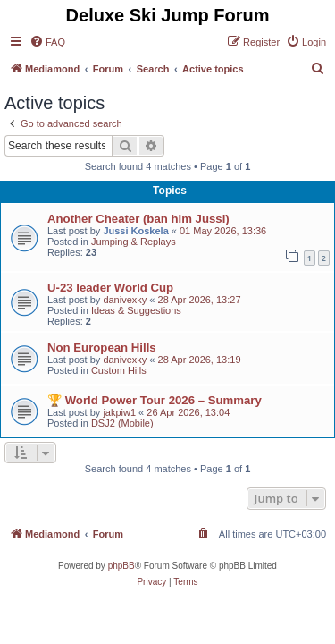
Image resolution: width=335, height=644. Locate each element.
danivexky (125, 300)
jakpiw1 (119, 412)
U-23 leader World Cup (110, 288)
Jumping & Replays (134, 241)
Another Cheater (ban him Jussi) (138, 219)
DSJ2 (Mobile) (122, 423)
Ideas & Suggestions (136, 310)
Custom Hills (119, 370)
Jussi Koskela (135, 231)
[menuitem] (47, 42)
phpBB (121, 566)
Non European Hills (102, 347)
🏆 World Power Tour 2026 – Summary (155, 400)
